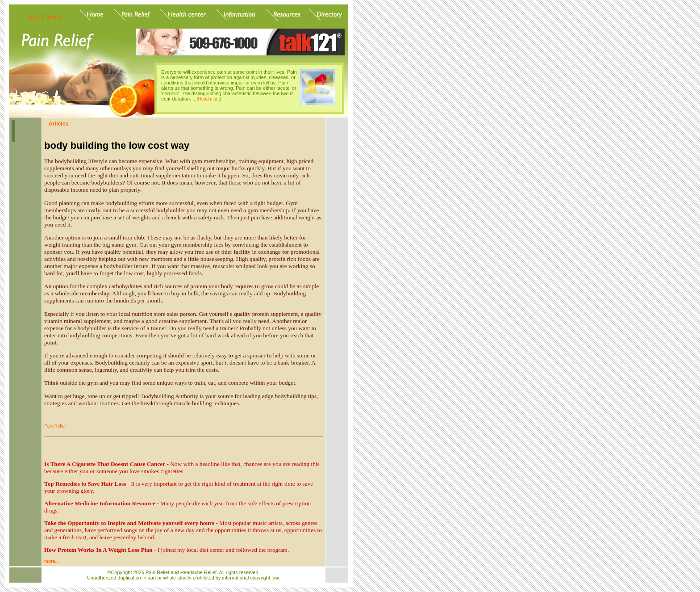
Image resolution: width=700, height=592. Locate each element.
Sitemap (53, 17)
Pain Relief (55, 426)
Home (35, 17)
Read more (209, 99)
